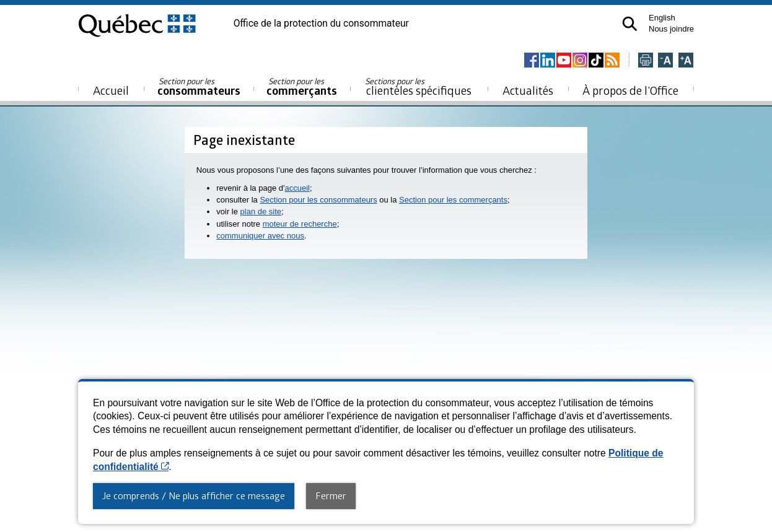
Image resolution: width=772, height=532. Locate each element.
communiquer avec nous (260, 236)
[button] (630, 24)
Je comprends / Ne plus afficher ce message (194, 495)
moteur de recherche (300, 224)
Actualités (528, 90)
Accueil (111, 90)
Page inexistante (244, 140)
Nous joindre (671, 29)
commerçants (302, 87)
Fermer (331, 495)
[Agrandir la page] (686, 61)
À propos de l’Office (630, 90)
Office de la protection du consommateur (321, 24)
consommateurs (199, 87)
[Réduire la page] (665, 61)
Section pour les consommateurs (318, 200)
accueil (297, 188)
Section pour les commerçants (453, 200)
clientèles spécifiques (418, 87)
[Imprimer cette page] (646, 61)
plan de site (261, 211)
